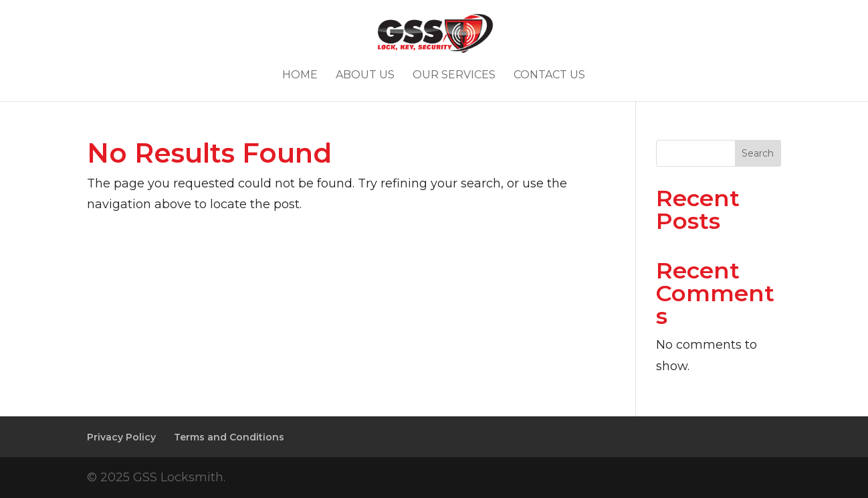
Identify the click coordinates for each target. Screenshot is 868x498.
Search (758, 153)
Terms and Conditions (229, 437)
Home (300, 76)
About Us (365, 76)
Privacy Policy (121, 437)
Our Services (454, 76)
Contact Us (549, 76)
